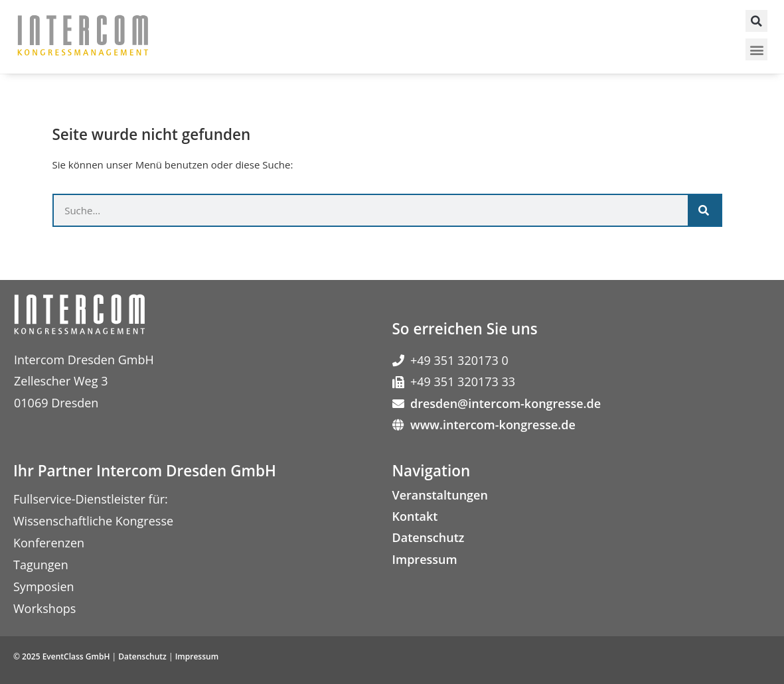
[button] (756, 21)
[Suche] (704, 210)
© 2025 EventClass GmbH (61, 656)
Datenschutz (429, 537)
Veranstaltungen (440, 495)
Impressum (425, 559)
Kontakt (415, 516)
